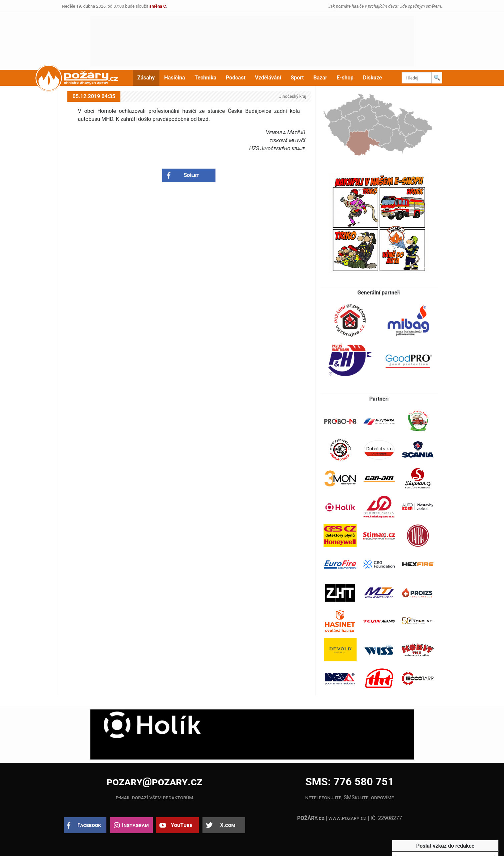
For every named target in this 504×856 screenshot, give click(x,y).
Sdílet (192, 175)
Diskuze (372, 78)
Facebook (89, 825)
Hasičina (174, 78)
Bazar (320, 78)
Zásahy (146, 78)
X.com (228, 825)
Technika (205, 78)
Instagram (135, 825)
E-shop (345, 78)
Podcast (236, 78)
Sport (297, 78)
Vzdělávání (268, 78)
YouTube (181, 825)
